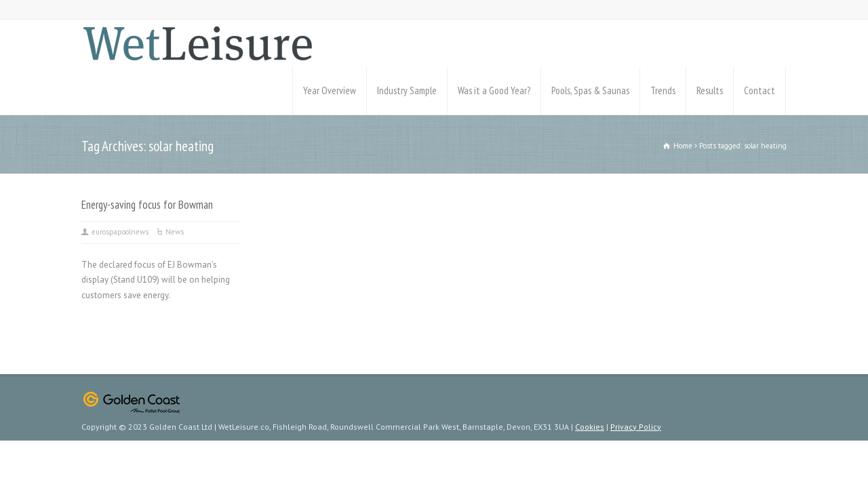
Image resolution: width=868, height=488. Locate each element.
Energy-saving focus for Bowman (147, 205)
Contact (759, 90)
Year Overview (330, 90)
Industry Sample (407, 90)
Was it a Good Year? (494, 90)
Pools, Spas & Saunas (590, 90)
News (175, 232)
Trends (663, 90)
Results (710, 90)
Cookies (590, 427)
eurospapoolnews (120, 232)
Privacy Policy (636, 427)
